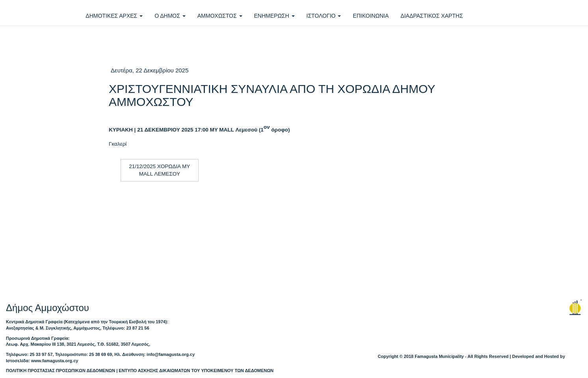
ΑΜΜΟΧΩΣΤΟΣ (220, 16)
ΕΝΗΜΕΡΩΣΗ (274, 16)
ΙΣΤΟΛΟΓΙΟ (324, 16)
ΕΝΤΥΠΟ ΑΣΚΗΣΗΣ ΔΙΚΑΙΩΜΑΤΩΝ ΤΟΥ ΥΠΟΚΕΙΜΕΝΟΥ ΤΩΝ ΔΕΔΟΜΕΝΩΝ (196, 371)
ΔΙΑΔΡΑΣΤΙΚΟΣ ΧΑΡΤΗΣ (432, 16)
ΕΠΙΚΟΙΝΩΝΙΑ (371, 16)
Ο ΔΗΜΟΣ (170, 16)
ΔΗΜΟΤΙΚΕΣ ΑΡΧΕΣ (114, 16)
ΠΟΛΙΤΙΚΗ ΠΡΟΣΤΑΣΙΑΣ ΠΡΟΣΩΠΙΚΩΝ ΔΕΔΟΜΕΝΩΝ (60, 371)
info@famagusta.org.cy (171, 354)
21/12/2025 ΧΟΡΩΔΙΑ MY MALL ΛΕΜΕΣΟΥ (159, 170)
